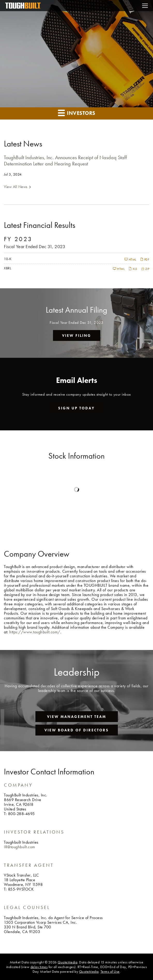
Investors (77, 113)
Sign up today (76, 408)
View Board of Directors (77, 730)
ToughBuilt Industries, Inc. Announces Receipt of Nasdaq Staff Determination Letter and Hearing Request (65, 160)
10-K (8, 259)
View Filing (77, 335)
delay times (39, 967)
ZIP (145, 269)
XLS (133, 269)
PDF (145, 259)
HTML (130, 259)
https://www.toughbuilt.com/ (35, 632)
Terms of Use (110, 971)
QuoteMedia (67, 962)
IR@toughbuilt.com (20, 847)
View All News (16, 187)
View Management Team (77, 717)
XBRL (7, 268)
